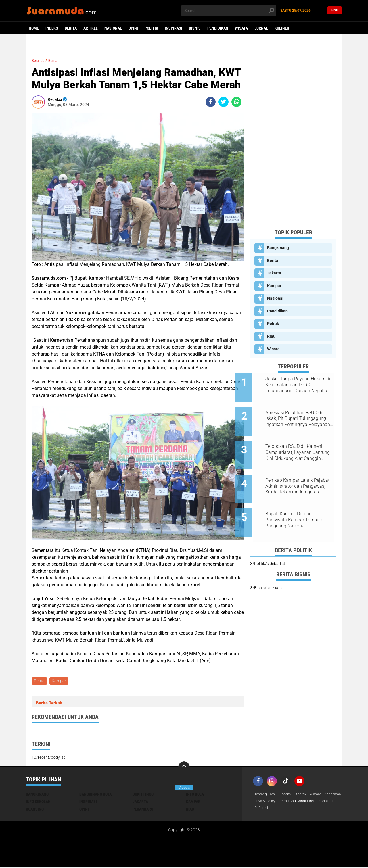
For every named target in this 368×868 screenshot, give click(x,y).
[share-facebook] (211, 102)
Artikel (91, 28)
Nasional (113, 28)
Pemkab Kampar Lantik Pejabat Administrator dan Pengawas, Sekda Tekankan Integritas (299, 472)
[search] (229, 11)
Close (184, 788)
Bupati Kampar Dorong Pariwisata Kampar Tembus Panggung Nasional (298, 501)
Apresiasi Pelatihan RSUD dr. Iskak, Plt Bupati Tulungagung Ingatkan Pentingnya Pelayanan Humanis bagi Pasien (301, 414)
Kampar (60, 681)
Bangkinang (278, 248)
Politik (151, 28)
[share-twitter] (224, 102)
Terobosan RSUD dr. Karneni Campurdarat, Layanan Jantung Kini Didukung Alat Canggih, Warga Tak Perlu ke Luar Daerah (299, 443)
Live (335, 10)
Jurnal (261, 28)
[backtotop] (184, 768)
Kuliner (282, 28)
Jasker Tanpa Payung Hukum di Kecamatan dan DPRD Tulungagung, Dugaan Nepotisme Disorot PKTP (300, 385)
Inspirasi (174, 28)
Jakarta (274, 273)
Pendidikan (218, 28)
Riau (271, 336)
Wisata (241, 28)
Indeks (52, 28)
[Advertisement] (293, 138)
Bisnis (195, 28)
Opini (133, 28)
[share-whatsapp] (236, 102)
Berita (71, 28)
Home (34, 28)
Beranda (40, 60)
